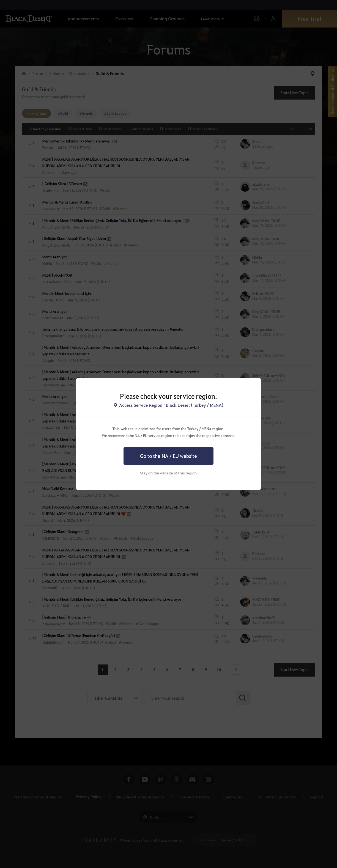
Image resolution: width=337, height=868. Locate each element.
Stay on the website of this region (168, 473)
